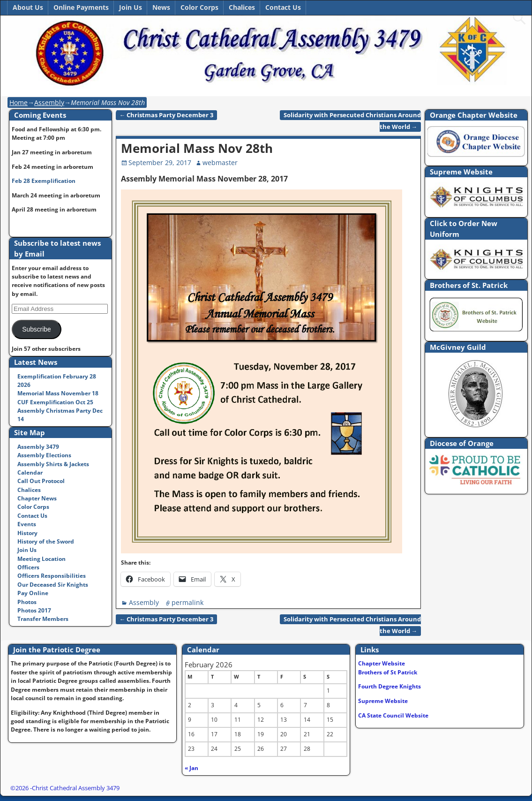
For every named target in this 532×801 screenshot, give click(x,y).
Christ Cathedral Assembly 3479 (76, 788)
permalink (187, 602)
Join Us (131, 7)
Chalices (242, 7)
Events (27, 524)
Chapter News (37, 498)
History (27, 533)
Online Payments (81, 7)
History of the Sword (46, 541)
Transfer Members (43, 619)
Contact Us (283, 7)
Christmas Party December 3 (167, 115)
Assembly (49, 102)
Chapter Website (382, 663)
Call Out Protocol (41, 481)
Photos (27, 602)
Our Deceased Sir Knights (53, 585)
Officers (28, 567)
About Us (28, 7)
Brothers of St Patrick (388, 672)
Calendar (30, 472)
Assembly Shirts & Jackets (53, 464)
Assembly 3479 (38, 447)
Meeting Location (41, 559)
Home (19, 102)
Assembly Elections (44, 455)
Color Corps (199, 7)
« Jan (191, 768)
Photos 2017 (34, 610)
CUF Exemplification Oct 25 (55, 402)
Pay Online (33, 593)
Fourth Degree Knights (390, 686)
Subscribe (36, 329)
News (161, 7)
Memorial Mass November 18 (58, 393)
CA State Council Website (393, 715)
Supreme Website (383, 701)
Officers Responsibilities (52, 576)
